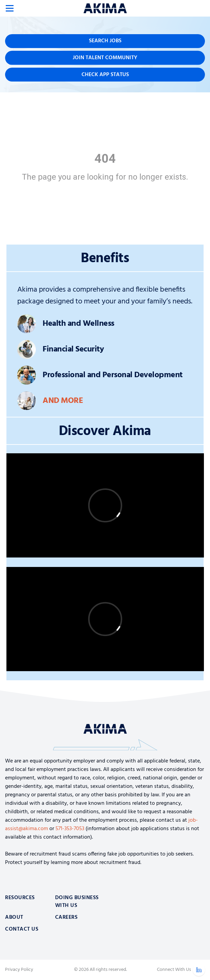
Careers (66, 917)
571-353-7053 (70, 829)
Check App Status (105, 75)
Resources (20, 898)
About (14, 917)
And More (63, 401)
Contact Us (22, 929)
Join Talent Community (105, 58)
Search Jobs (105, 41)
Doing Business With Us (77, 902)
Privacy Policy (19, 970)
